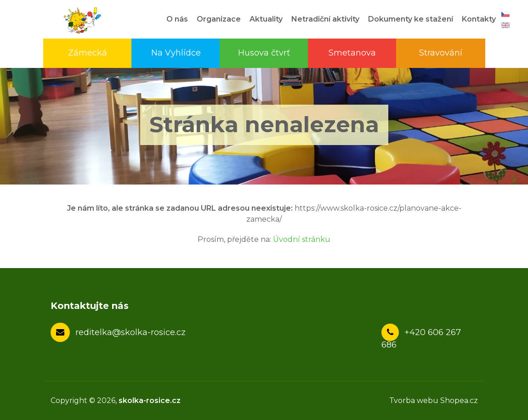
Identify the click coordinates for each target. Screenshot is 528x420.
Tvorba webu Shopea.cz (434, 400)
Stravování (441, 53)
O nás (177, 19)
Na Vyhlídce (176, 53)
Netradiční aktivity (325, 19)
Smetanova (352, 53)
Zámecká (88, 53)
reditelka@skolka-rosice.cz (131, 332)
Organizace (219, 19)
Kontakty (479, 19)
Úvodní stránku (302, 239)
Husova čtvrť (264, 53)
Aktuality (266, 19)
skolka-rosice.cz (150, 400)
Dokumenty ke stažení (411, 19)
